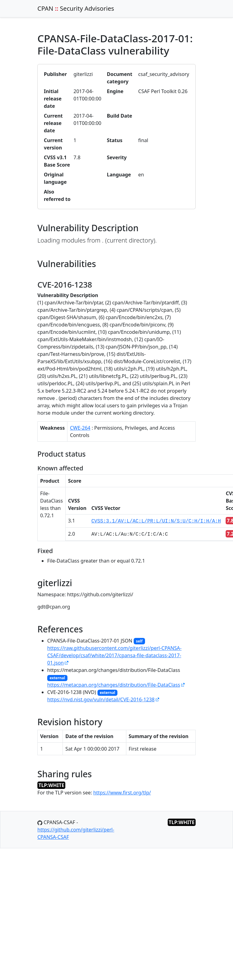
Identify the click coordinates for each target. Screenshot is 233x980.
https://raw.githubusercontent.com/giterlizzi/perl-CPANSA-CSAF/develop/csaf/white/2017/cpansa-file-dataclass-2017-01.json (114, 655)
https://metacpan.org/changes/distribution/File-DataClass (114, 685)
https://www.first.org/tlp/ (122, 793)
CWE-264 (80, 428)
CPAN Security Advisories (76, 8)
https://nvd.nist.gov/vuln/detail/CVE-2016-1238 (101, 699)
